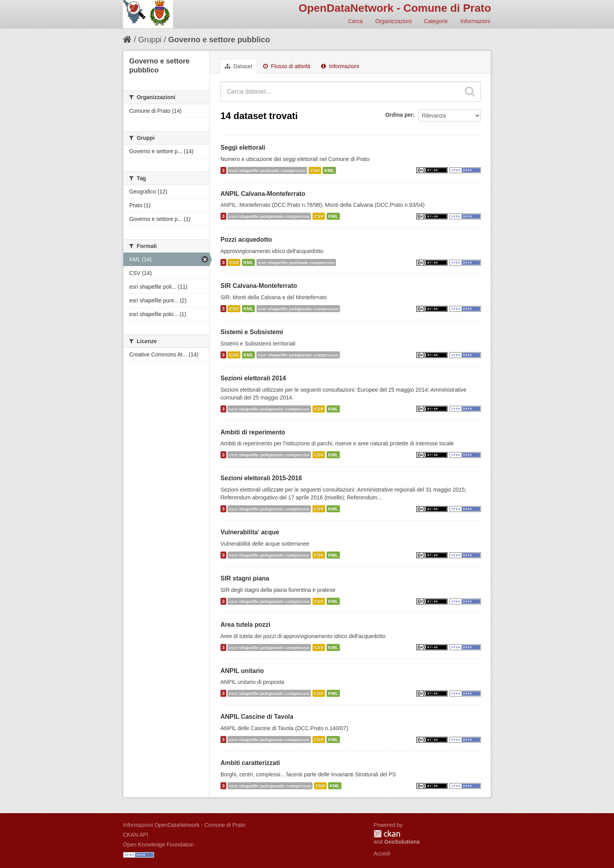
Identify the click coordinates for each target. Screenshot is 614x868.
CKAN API (136, 835)
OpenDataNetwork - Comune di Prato (395, 8)
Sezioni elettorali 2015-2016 (261, 478)
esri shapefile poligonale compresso (269, 216)
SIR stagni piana (245, 578)
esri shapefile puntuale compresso (267, 170)
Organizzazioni (393, 21)
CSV (315, 170)
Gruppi (150, 40)
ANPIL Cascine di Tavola (257, 717)
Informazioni (475, 21)
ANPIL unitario (242, 671)
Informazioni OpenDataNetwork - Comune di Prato (184, 825)
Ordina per (399, 115)
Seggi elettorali (243, 147)
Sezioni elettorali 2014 (253, 378)
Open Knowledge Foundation (158, 844)
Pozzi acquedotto (246, 240)
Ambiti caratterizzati (250, 763)
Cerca (355, 21)
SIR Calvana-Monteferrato (259, 286)
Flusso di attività (287, 66)
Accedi (382, 854)
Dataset (238, 66)
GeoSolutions (402, 842)
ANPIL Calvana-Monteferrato (263, 194)
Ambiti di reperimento (253, 432)
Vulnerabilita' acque (250, 532)
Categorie (436, 21)
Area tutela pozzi (245, 625)
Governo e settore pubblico (219, 40)
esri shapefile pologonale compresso (270, 786)
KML (329, 170)
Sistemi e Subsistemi (252, 332)
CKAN (387, 834)
